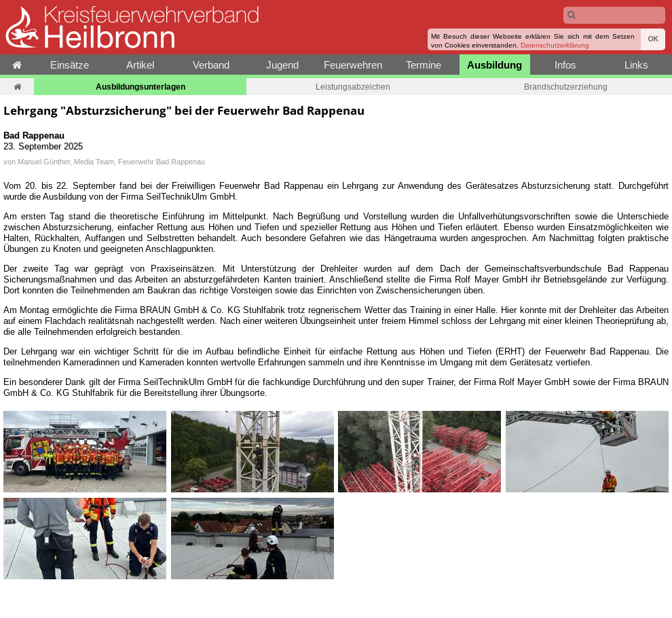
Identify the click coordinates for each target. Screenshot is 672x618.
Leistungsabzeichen (353, 87)
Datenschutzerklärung (555, 45)
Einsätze (70, 65)
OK (653, 39)
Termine (424, 65)
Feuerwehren (353, 65)
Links (636, 65)
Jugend (282, 65)
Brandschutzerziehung (566, 87)
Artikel (140, 65)
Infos (565, 65)
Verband (211, 65)
